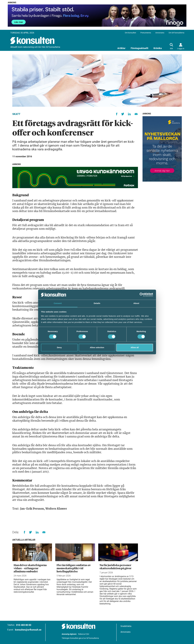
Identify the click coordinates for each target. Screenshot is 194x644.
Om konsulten (130, 33)
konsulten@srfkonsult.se (28, 630)
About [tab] (136, 303)
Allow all (135, 347)
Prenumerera (146, 33)
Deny (59, 347)
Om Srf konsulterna (176, 33)
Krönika (158, 48)
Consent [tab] (58, 303)
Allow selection (97, 347)
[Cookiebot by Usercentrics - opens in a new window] (142, 295)
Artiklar (121, 48)
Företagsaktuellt (140, 48)
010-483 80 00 (24, 625)
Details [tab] (97, 303)
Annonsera (160, 33)
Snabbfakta (126, 626)
